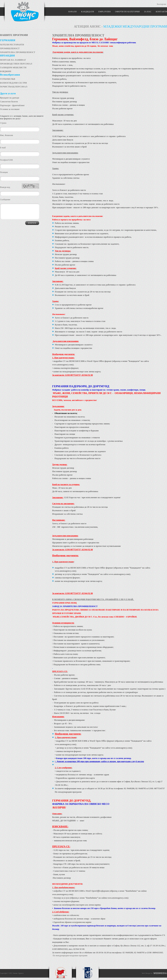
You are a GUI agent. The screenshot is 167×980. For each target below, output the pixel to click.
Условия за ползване (10, 109)
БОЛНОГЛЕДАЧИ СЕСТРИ (13, 83)
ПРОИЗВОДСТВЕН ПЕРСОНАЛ (16, 64)
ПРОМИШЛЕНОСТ (10, 48)
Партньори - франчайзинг (12, 105)
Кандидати (88, 12)
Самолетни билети (9, 101)
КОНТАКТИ (161, 12)
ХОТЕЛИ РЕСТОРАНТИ (12, 45)
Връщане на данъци (10, 98)
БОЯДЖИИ (6, 71)
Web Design (146, 973)
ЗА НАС (148, 12)
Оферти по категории (127, 12)
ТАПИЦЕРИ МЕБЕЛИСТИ (13, 67)
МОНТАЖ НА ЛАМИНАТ (13, 60)
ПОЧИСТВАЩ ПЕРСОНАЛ (14, 87)
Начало (73, 12)
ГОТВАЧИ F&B (8, 79)
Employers (104, 12)
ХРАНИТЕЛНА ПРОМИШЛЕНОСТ (18, 52)
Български (162, 4)
